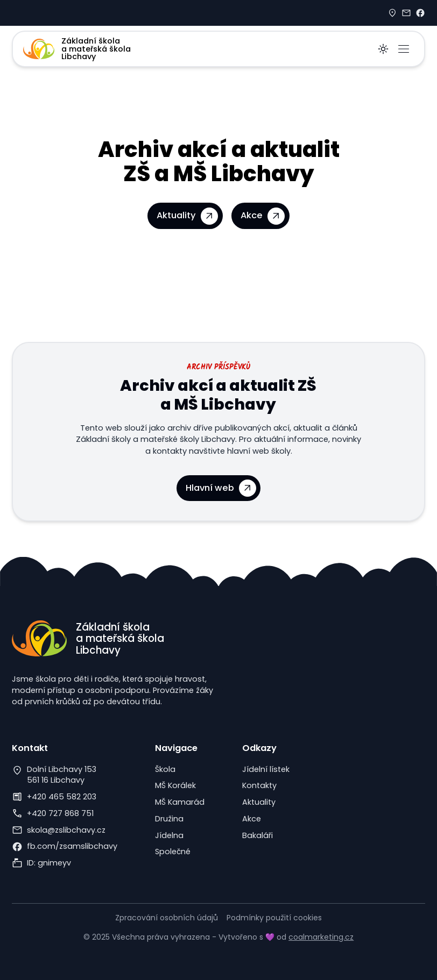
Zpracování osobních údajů (167, 918)
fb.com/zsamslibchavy (72, 846)
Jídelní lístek (266, 769)
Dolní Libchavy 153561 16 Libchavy (62, 775)
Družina (169, 819)
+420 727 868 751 (60, 813)
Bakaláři (258, 835)
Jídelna (169, 835)
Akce (252, 819)
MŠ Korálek (175, 785)
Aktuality (259, 802)
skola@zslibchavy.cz (66, 830)
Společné (173, 852)
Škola (165, 769)
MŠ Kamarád (180, 802)
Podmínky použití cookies (274, 918)
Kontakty (259, 785)
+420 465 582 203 (62, 797)
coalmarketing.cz (321, 937)
